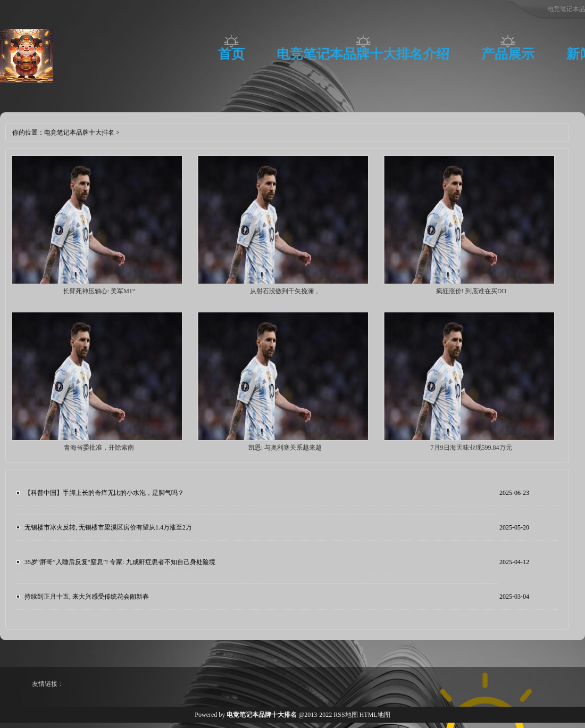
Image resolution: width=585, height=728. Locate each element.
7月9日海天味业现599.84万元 (471, 448)
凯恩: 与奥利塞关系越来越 (285, 448)
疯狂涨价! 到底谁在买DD (471, 291)
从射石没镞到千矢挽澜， (285, 291)
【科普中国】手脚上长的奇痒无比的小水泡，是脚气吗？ (104, 493)
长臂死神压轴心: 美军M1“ (99, 291)
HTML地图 (375, 715)
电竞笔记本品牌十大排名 (79, 133)
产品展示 (508, 54)
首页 (231, 54)
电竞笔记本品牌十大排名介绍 (363, 54)
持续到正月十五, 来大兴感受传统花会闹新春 (87, 597)
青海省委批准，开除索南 (99, 448)
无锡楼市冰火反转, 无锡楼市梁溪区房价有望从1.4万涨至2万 (108, 527)
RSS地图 (345, 715)
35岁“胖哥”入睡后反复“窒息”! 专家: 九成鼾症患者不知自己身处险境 (120, 562)
